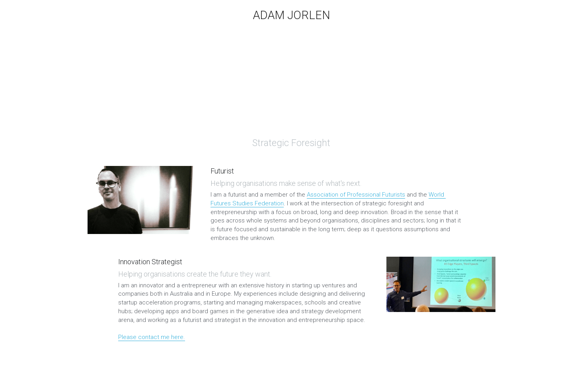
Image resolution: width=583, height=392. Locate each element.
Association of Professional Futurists (356, 195)
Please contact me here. (152, 337)
